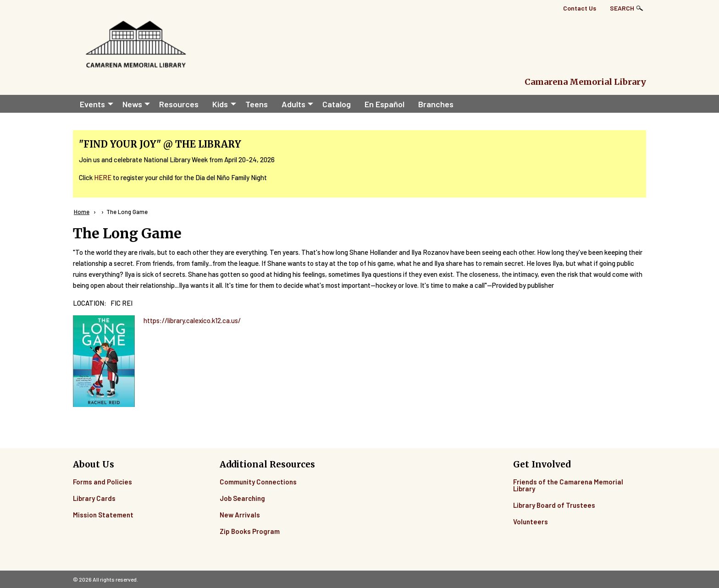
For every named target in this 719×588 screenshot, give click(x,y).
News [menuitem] (132, 104)
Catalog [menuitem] (337, 104)
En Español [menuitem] (384, 104)
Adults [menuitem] (293, 104)
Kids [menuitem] (220, 104)
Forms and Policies (102, 482)
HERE (103, 177)
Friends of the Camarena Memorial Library (568, 485)
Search (622, 8)
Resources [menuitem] (179, 104)
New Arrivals (240, 515)
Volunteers (531, 522)
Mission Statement (103, 515)
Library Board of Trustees (554, 505)
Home (82, 212)
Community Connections (258, 482)
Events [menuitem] (92, 104)
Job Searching (242, 498)
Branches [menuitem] (436, 104)
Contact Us (580, 8)
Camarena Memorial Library (585, 82)
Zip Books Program (250, 531)
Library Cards (94, 498)
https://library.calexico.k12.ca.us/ (192, 320)
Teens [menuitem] (257, 104)
